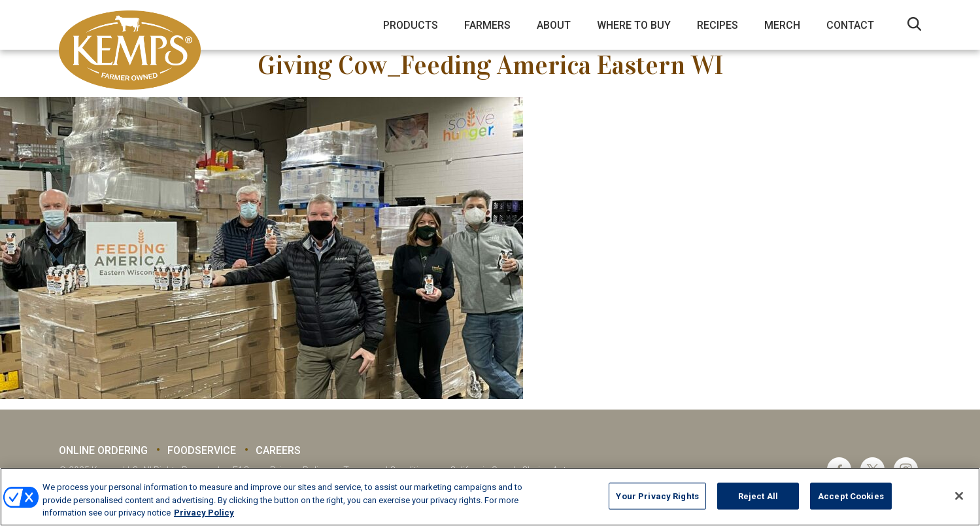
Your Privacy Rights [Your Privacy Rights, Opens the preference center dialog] (657, 496)
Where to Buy (634, 25)
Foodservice (202, 450)
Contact (850, 25)
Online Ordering (103, 450)
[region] (490, 497)
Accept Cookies (851, 496)
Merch (782, 25)
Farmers (487, 25)
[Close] (959, 496)
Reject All (758, 496)
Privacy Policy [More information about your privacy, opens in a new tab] (204, 513)
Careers (278, 450)
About (554, 25)
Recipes (718, 25)
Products (411, 25)
